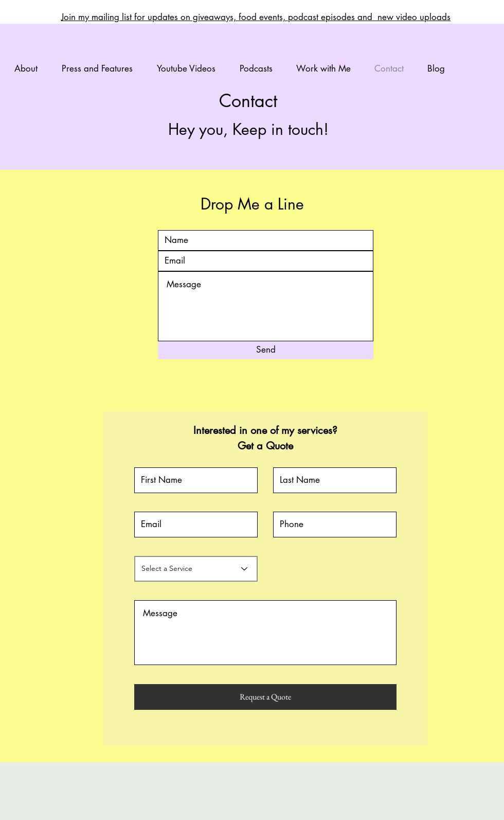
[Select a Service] (196, 569)
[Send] (266, 350)
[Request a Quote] (265, 697)
